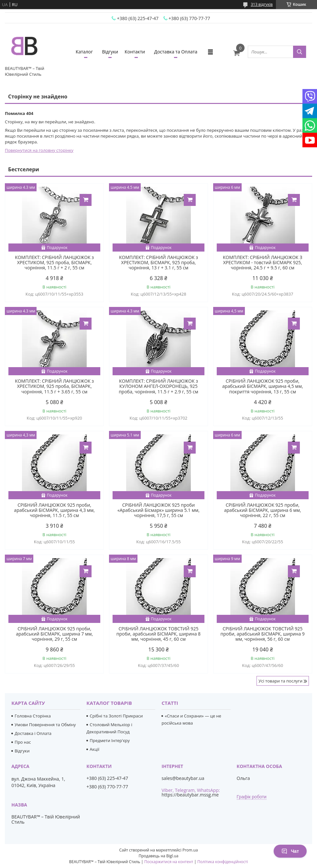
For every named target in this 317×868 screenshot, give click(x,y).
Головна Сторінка (33, 716)
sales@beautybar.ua (183, 778)
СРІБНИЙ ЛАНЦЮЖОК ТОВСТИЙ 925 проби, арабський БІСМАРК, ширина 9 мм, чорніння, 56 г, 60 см (263, 634)
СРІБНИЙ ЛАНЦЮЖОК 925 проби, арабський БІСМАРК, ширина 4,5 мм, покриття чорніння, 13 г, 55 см (263, 386)
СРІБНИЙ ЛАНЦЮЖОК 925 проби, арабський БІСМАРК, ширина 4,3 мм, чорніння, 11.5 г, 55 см (54, 510)
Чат (290, 851)
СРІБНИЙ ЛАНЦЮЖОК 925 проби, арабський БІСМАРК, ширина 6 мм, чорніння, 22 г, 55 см (263, 510)
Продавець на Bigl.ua (158, 856)
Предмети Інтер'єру (110, 740)
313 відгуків (262, 4)
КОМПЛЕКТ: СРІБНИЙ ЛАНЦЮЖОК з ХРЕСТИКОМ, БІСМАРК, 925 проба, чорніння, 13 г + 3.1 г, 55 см (158, 263)
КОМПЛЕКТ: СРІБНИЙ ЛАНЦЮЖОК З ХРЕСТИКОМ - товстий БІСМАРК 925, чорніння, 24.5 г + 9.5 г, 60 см (262, 263)
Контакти (135, 52)
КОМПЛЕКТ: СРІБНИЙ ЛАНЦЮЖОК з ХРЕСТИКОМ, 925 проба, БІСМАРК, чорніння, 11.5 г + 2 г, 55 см (54, 263)
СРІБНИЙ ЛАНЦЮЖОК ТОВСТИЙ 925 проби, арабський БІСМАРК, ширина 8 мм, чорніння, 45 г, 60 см (158, 634)
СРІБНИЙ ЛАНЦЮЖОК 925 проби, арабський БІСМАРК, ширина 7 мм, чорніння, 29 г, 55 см (54, 634)
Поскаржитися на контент (169, 862)
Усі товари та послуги (280, 681)
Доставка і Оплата (33, 733)
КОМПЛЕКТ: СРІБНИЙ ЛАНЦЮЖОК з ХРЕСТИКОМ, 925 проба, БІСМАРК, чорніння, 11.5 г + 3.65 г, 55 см (54, 386)
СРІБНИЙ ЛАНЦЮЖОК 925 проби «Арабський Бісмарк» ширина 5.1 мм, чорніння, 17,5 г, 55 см (158, 510)
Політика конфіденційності (223, 862)
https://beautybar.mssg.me (190, 795)
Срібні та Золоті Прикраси (116, 716)
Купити (86, 200)
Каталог (84, 52)
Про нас (23, 742)
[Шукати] (300, 52)
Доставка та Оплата (176, 52)
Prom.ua (190, 850)
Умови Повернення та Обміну (45, 725)
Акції (94, 749)
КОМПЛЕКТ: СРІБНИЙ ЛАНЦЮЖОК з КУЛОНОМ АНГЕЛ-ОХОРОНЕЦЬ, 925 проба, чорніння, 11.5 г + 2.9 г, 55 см (158, 386)
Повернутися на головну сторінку (39, 150)
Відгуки (110, 52)
